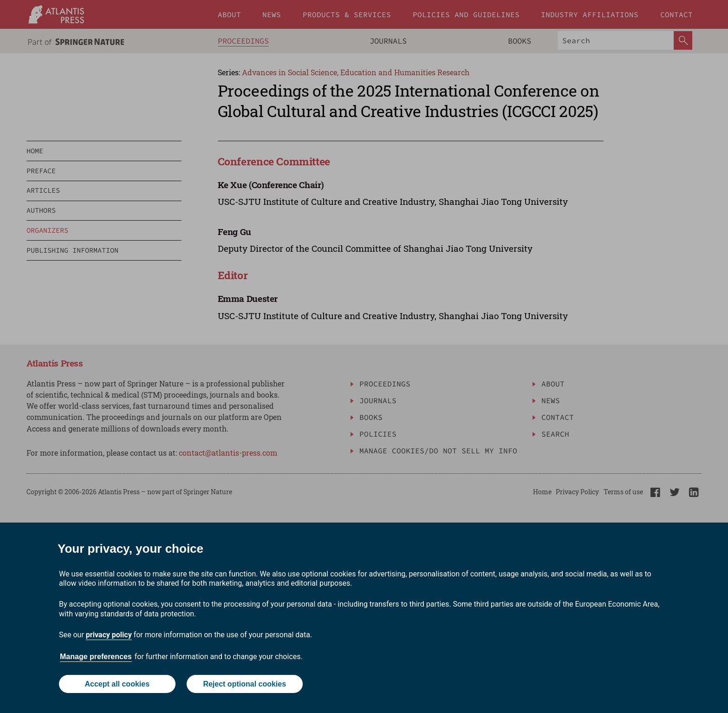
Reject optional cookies (244, 684)
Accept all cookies (117, 684)
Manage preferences (96, 657)
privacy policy (109, 635)
